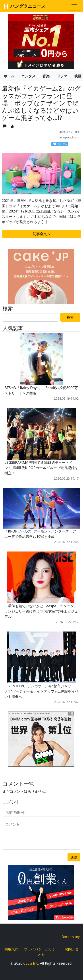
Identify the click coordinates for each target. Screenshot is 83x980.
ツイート (60, 144)
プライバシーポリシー (42, 949)
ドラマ (62, 76)
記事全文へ (42, 234)
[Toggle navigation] (74, 6)
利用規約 (11, 949)
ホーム (9, 76)
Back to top (71, 937)
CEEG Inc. (31, 963)
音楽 (46, 76)
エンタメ (28, 76)
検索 (70, 317)
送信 (74, 857)
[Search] (31, 317)
